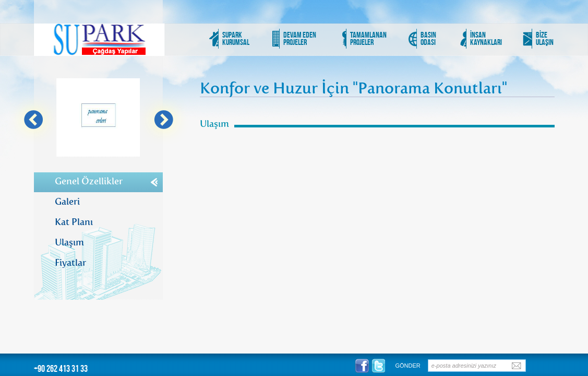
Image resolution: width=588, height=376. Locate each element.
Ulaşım (69, 241)
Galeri (67, 200)
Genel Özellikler (89, 180)
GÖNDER (408, 366)
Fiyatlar (70, 261)
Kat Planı (74, 221)
